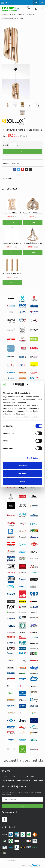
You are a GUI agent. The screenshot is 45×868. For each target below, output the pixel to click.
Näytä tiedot (32, 458)
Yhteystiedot (38, 780)
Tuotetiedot (7, 178)
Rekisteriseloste (8, 780)
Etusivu (4, 776)
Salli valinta (22, 474)
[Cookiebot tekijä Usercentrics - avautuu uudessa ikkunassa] (17, 384)
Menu (5, 3)
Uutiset (13, 776)
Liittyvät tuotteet (9, 189)
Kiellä (22, 481)
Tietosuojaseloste (24, 780)
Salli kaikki (22, 466)
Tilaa (23, 806)
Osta (23, 152)
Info (20, 776)
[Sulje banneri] (34, 384)
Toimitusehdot (30, 776)
